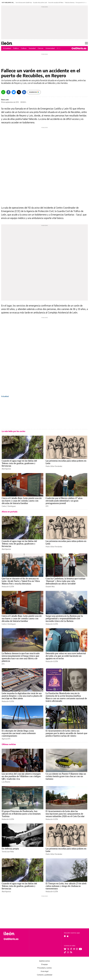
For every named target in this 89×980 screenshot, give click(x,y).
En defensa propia (10, 849)
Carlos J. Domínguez (9, 506)
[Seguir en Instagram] (77, 949)
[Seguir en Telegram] (74, 949)
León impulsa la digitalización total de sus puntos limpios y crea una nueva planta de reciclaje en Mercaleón (22, 696)
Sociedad (32, 48)
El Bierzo (60, 48)
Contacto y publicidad (45, 975)
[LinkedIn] (24, 92)
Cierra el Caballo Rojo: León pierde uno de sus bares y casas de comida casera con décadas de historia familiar (22, 501)
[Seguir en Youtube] (80, 949)
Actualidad (7, 48)
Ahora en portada (10, 512)
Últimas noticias (9, 744)
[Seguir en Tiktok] (65, 952)
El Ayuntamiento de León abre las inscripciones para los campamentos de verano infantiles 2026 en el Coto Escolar (65, 814)
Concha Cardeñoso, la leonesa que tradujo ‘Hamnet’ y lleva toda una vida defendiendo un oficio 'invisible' (66, 581)
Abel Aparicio (6, 469)
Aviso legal (44, 971)
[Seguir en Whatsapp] (68, 952)
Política (16, 48)
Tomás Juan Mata (8, 852)
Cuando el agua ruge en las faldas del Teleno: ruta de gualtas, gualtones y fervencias (19, 463)
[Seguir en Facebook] (71, 949)
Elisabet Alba (50, 587)
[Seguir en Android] (65, 936)
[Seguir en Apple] (68, 936)
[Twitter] (19, 92)
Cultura (24, 48)
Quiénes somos (44, 961)
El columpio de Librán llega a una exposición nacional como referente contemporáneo (19, 733)
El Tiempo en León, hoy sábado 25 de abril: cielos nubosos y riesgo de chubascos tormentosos (66, 886)
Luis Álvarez (6, 782)
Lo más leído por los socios (14, 431)
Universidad (50, 48)
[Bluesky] (14, 92)
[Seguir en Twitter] (68, 949)
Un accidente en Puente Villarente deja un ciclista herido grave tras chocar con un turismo (66, 776)
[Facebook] (8, 92)
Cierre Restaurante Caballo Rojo (24, 3)
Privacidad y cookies (44, 968)
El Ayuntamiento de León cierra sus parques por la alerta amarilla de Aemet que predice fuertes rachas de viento (66, 733)
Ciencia (41, 48)
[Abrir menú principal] (86, 43)
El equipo (44, 964)
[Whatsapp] (3, 92)
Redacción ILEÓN (8, 587)
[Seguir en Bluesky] (65, 949)
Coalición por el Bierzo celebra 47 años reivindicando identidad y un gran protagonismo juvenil (64, 501)
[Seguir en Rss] (71, 952)
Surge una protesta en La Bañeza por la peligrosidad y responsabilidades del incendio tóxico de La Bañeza (64, 619)
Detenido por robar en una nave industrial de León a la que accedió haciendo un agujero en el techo (66, 656)
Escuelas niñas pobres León (40, 3)
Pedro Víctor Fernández (54, 466)
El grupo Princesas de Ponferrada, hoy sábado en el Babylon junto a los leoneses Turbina (21, 814)
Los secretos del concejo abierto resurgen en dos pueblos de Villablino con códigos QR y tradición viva (21, 776)
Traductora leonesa (70, 3)
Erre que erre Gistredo (81, 3)
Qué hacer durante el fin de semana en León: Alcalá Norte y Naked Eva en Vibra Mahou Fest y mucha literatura (21, 581)
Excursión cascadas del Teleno (56, 3)
